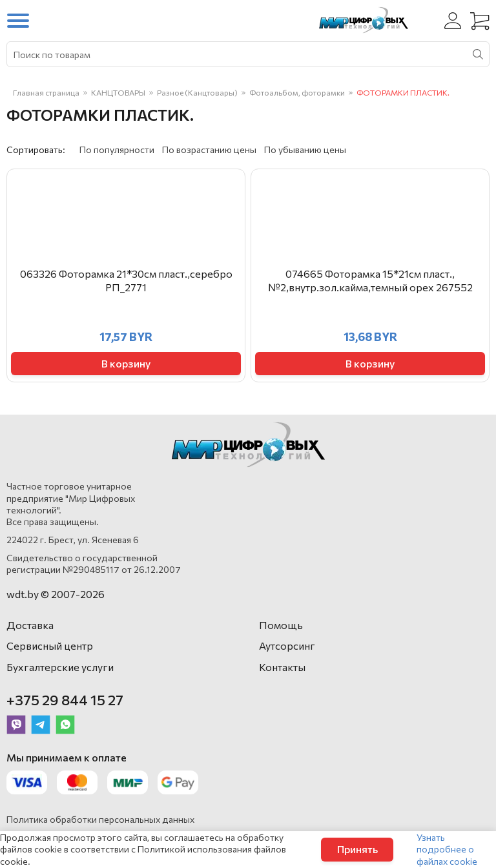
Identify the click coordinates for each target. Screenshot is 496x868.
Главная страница (46, 92)
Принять (357, 849)
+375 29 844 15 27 (65, 700)
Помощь (281, 625)
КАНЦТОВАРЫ (118, 92)
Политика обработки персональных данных (100, 819)
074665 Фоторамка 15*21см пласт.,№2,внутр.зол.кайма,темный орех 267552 (370, 280)
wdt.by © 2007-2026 (56, 594)
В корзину (126, 363)
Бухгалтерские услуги (60, 667)
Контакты (282, 667)
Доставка (30, 625)
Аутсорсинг (287, 646)
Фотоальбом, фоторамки (297, 92)
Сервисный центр (50, 646)
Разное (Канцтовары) (197, 92)
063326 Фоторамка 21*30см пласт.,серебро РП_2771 (126, 280)
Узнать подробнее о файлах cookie (447, 849)
